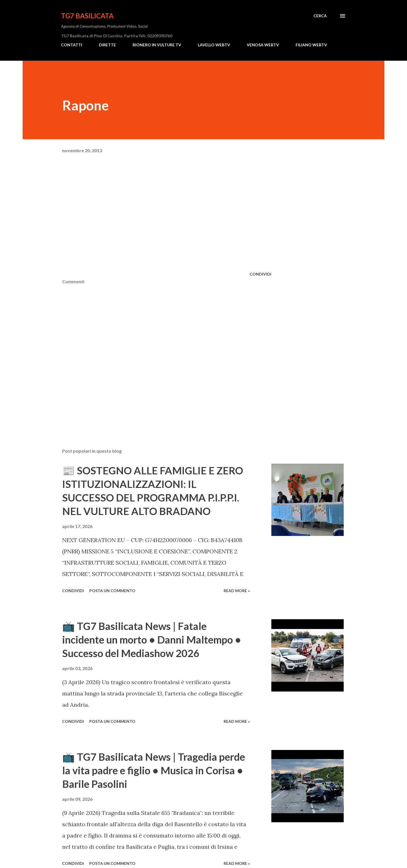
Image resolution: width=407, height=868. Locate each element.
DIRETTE (107, 45)
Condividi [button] (260, 274)
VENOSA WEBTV (263, 45)
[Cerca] (320, 16)
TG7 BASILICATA (87, 16)
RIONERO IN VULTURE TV (157, 45)
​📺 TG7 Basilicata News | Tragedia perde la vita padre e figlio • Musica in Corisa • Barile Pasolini (154, 770)
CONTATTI (72, 45)
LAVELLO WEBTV (214, 45)
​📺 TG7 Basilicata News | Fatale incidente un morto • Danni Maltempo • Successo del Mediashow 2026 (152, 640)
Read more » (237, 591)
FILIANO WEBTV (311, 45)
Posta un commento (112, 591)
